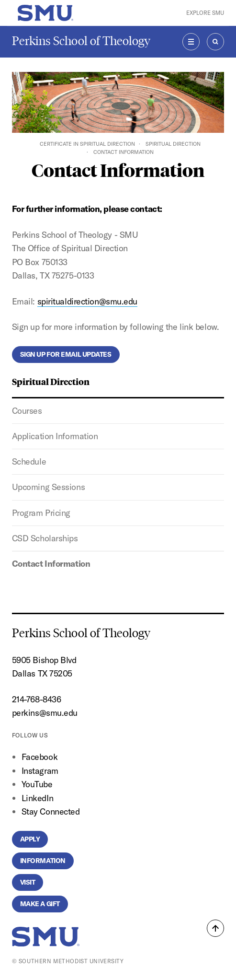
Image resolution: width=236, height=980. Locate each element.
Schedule (29, 461)
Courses (27, 411)
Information (43, 861)
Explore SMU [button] (205, 13)
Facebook (39, 757)
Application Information (55, 436)
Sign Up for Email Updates (66, 354)
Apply (30, 839)
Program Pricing (41, 513)
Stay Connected (51, 811)
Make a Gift (40, 904)
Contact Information (51, 564)
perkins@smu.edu (45, 713)
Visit (28, 882)
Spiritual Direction (173, 144)
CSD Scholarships (45, 538)
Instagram (40, 771)
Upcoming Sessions (48, 487)
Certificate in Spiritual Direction (87, 144)
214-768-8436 (37, 699)
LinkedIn (37, 798)
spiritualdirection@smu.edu (87, 301)
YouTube (37, 784)
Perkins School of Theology (81, 41)
